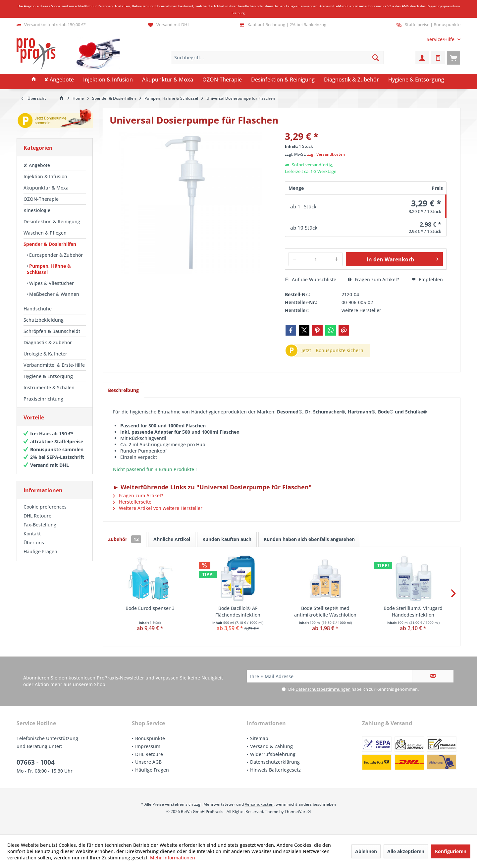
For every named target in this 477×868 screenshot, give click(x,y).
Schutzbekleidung (44, 320)
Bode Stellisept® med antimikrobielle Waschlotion (325, 611)
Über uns (34, 549)
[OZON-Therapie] (222, 80)
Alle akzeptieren (406, 851)
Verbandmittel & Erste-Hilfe (54, 365)
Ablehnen (366, 851)
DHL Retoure (37, 522)
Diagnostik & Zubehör (48, 342)
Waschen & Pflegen (45, 233)
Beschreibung (123, 390)
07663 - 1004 (36, 762)
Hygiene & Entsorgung (48, 376)
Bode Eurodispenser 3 (150, 608)
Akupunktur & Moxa (46, 188)
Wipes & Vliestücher (51, 283)
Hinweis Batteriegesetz (275, 770)
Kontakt (32, 540)
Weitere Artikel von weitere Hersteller (158, 508)
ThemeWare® (298, 812)
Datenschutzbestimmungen (323, 689)
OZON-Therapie (41, 199)
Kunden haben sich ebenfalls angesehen (309, 539)
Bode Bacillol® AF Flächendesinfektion (238, 611)
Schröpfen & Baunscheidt (52, 331)
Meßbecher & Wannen (53, 294)
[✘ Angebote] (59, 80)
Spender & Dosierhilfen (50, 244)
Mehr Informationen (173, 858)
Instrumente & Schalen (49, 387)
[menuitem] (441, 39)
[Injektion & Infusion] (108, 80)
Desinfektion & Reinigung (52, 221)
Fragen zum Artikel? (373, 279)
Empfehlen (427, 279)
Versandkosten (259, 804)
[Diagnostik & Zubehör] (351, 80)
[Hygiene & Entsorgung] (416, 80)
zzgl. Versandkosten (326, 154)
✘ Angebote (37, 165)
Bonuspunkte (150, 738)
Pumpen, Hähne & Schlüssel (49, 269)
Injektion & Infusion (45, 176)
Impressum (148, 746)
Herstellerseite (132, 502)
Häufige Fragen (40, 558)
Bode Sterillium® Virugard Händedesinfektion (413, 611)
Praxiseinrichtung (43, 399)
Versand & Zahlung (271, 746)
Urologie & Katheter (45, 354)
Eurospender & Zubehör (55, 255)
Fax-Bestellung (40, 531)
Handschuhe (38, 309)
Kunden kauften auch (227, 539)
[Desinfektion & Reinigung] (283, 80)
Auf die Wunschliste (311, 279)
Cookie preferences (45, 513)
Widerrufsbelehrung (273, 754)
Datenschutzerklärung (275, 762)
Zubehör (125, 539)
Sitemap (259, 738)
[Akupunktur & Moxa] (168, 80)
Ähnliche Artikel (172, 539)
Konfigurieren (451, 851)
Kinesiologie (37, 210)
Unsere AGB (148, 762)
